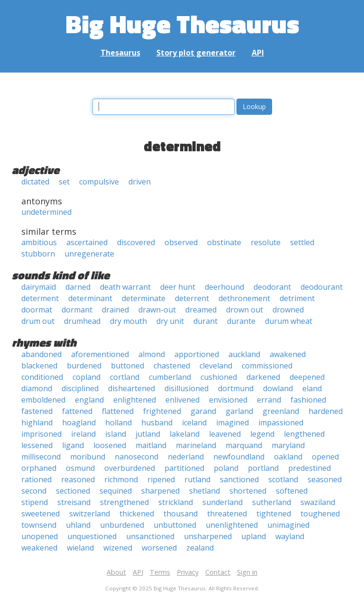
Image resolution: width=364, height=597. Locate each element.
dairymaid (39, 287)
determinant (90, 298)
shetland (205, 491)
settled (302, 242)
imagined (232, 422)
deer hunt (178, 287)
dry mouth (128, 321)
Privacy (188, 572)
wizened (118, 548)
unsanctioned (150, 536)
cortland (125, 377)
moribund (88, 457)
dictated (35, 182)
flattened (118, 411)
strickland (176, 502)
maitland (151, 445)
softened (292, 491)
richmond (121, 479)
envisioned (228, 400)
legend (262, 434)
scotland (283, 479)
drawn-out (157, 310)
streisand (74, 502)
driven (140, 182)
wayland (290, 536)
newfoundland (239, 457)
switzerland (90, 514)
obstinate (224, 242)
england (89, 400)
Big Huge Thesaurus (182, 23)
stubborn (38, 254)
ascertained (87, 242)
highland (37, 422)
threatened (227, 514)
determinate (144, 298)
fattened (77, 411)
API (258, 53)
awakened (288, 354)
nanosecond (136, 457)
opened (325, 457)
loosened (110, 445)
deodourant (322, 287)
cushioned (219, 377)
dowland (278, 388)
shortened (248, 491)
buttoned (127, 366)
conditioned (42, 377)
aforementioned (100, 354)
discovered (136, 242)
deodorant (272, 287)
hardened (326, 411)
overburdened (130, 468)
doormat (37, 310)
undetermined (46, 212)
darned (78, 287)
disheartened (132, 388)
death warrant (125, 287)
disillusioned (187, 388)
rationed (36, 479)
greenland (281, 411)
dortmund (236, 388)
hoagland (79, 422)
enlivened (182, 400)
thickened (137, 514)
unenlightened (232, 525)
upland (254, 536)
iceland (194, 422)
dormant (77, 310)
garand (203, 411)
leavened (225, 434)
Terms (160, 572)
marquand (244, 445)
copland (86, 377)
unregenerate (89, 254)
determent (40, 298)
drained (115, 310)
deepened (307, 377)
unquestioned (92, 536)
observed (181, 242)
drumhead (82, 321)
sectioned (73, 491)
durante (241, 321)
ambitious (39, 242)
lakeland (185, 434)
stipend (35, 502)
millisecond (41, 457)
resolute (266, 242)
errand (269, 400)
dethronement (244, 298)
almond (152, 354)
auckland (244, 354)
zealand (200, 548)
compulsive (99, 182)
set (64, 182)
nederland (186, 457)
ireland (83, 434)
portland (263, 468)
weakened (39, 548)
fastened (37, 411)
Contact (218, 572)
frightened (162, 411)
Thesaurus (120, 53)
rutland (197, 479)
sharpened (160, 491)
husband (157, 422)
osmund (80, 468)
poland (226, 468)
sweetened (41, 514)
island (116, 434)
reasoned (78, 479)
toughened (320, 514)
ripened (161, 479)
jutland (148, 434)
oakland (288, 457)
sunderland (223, 502)
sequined (116, 491)
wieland (80, 548)
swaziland (318, 502)
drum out (38, 321)
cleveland (216, 366)
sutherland (272, 502)
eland (312, 388)
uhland (78, 525)
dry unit (170, 321)
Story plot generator (196, 53)
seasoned (325, 479)
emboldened (43, 400)
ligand (73, 445)
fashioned (308, 400)
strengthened (124, 502)
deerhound (224, 287)
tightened (274, 514)
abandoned (41, 354)
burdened (84, 366)
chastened (172, 366)
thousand (181, 514)
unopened (40, 536)
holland (118, 422)
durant (205, 321)
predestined (309, 468)
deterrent (192, 298)
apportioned (197, 354)
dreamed (201, 310)
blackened (39, 366)
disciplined (80, 388)
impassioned (281, 422)
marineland (196, 445)
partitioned (184, 468)
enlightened (135, 400)
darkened (263, 377)
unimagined (288, 525)
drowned (288, 310)
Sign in (247, 572)
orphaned (39, 468)
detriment (297, 298)
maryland (288, 445)
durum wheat (289, 321)
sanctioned (239, 479)
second (34, 491)
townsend (39, 525)
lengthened (304, 434)
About (116, 572)
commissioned (267, 366)
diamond (37, 388)
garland (239, 411)
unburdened (122, 525)
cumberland (170, 377)
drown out (245, 310)
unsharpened (208, 536)
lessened (37, 445)
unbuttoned (175, 525)
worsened (159, 548)
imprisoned (41, 434)
